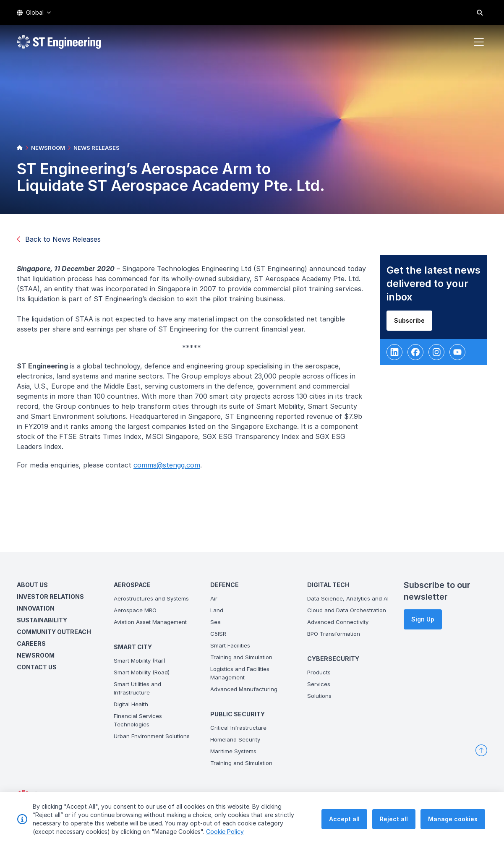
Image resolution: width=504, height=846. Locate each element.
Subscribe (411, 323)
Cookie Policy (225, 832)
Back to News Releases (59, 239)
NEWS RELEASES (97, 148)
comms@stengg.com (169, 467)
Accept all (344, 819)
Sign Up (423, 619)
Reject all (394, 819)
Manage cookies (453, 819)
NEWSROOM (48, 148)
